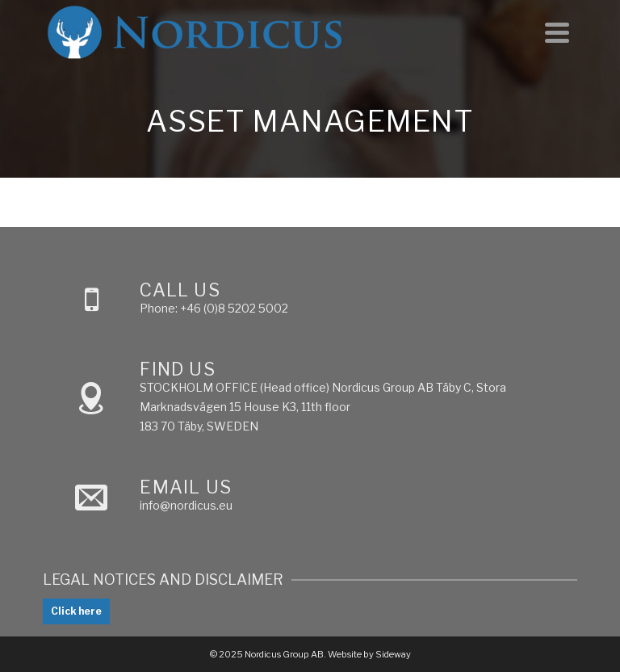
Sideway (393, 654)
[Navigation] (557, 32)
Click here (76, 611)
